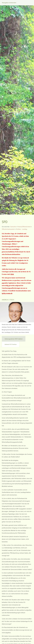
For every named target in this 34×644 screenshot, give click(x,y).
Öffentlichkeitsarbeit (8, 229)
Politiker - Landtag (21, 229)
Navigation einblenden (9, 3)
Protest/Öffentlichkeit (24, 227)
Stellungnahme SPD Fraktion (14, 339)
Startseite (13, 227)
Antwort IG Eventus (11, 344)
